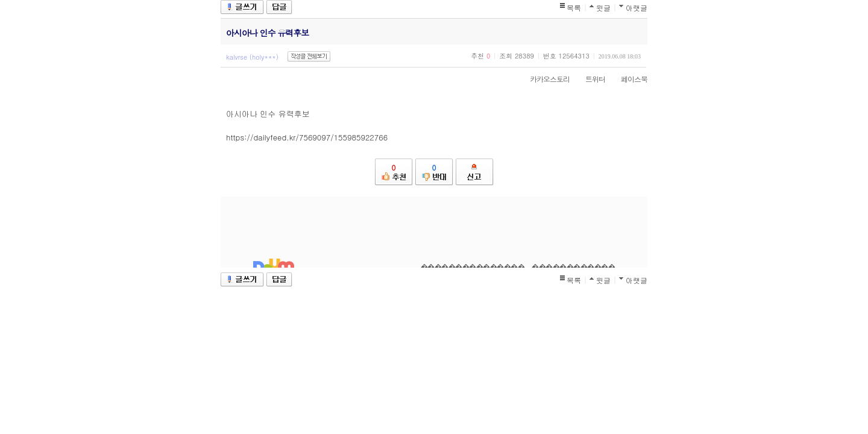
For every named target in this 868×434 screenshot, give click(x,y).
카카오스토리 (544, 79)
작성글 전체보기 (309, 56)
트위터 (589, 79)
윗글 (603, 8)
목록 (574, 8)
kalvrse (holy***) (252, 57)
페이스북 (628, 79)
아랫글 (637, 8)
